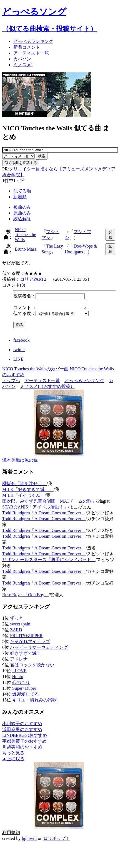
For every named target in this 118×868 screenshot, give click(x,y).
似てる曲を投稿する (21, 163)
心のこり (21, 684)
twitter (19, 351)
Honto (17, 678)
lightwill (29, 840)
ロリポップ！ (57, 840)
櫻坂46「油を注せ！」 (24, 485)
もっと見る (13, 755)
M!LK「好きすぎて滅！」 (28, 491)
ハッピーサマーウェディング (39, 649)
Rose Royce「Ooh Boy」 (25, 596)
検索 (42, 156)
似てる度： (24, 315)
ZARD (16, 631)
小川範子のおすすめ (22, 725)
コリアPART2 (33, 279)
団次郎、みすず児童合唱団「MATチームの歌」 (49, 503)
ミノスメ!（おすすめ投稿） (47, 388)
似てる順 (22, 191)
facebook (22, 342)
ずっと (17, 620)
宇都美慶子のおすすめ (24, 743)
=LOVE (19, 672)
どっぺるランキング (84, 382)
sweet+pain (20, 626)
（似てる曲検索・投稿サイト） (50, 29)
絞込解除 (22, 219)
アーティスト (31, 53)
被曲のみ (22, 207)
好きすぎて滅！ (26, 655)
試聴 (110, 235)
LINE (18, 361)
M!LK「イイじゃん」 (23, 497)
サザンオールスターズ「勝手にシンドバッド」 (49, 561)
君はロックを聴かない (32, 667)
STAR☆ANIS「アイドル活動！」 (35, 509)
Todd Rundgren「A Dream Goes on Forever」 (44, 514)
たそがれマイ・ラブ (30, 643)
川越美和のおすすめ (22, 749)
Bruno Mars (25, 249)
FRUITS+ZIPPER (26, 637)
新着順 (20, 197)
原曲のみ (22, 213)
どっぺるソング (34, 12)
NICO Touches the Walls (25, 235)
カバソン (22, 59)
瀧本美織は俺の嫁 (20, 462)
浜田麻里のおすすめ (22, 731)
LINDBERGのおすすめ (25, 737)
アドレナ (19, 661)
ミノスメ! (23, 65)
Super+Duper (24, 690)
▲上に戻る (13, 760)
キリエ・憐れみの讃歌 (34, 702)
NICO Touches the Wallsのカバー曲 (35, 371)
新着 (27, 47)
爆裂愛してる (26, 696)
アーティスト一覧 (42, 382)
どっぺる (33, 41)
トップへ (11, 382)
